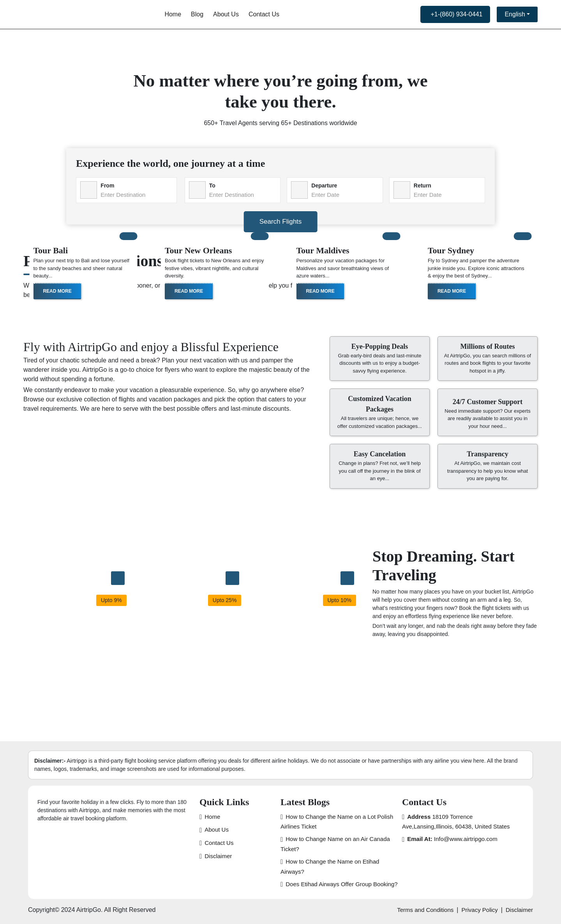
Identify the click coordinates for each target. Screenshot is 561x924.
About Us (226, 14)
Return (423, 186)
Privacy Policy (479, 910)
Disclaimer (218, 856)
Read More (57, 291)
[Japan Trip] (347, 578)
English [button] (515, 14)
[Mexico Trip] (232, 578)
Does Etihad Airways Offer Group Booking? (341, 884)
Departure (324, 186)
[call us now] (455, 14)
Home (173, 14)
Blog (197, 14)
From (107, 186)
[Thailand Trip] (118, 578)
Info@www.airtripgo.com (452, 839)
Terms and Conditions (425, 910)
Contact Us (264, 14)
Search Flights (281, 222)
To (212, 186)
